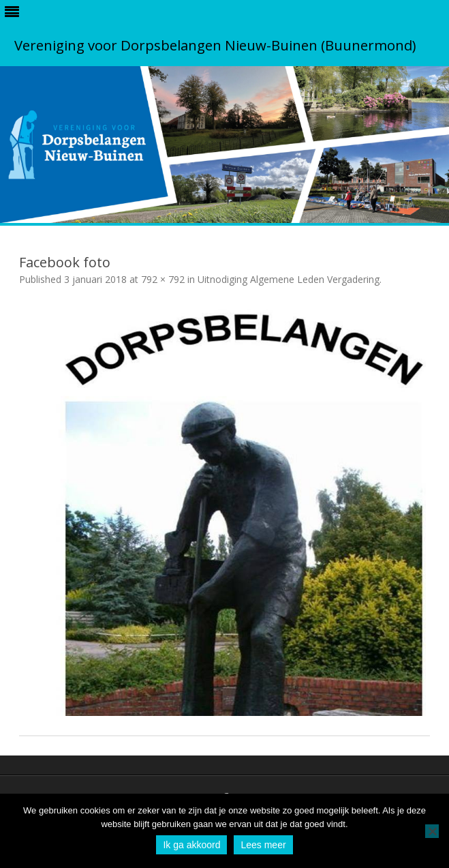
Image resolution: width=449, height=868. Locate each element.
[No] (432, 831)
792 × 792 (163, 279)
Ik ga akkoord (191, 845)
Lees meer (263, 845)
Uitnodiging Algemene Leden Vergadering (289, 279)
